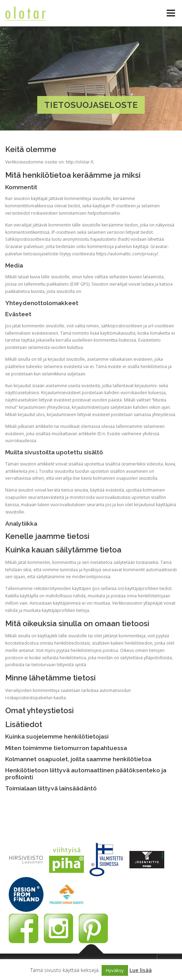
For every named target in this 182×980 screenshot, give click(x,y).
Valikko (171, 13)
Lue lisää (141, 970)
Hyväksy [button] (115, 970)
